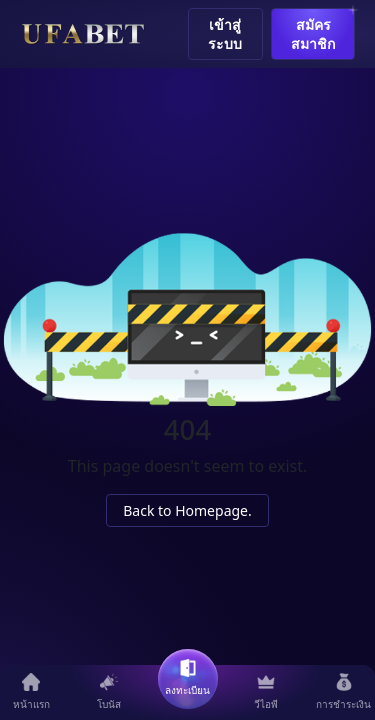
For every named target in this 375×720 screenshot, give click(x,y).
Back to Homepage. (187, 510)
